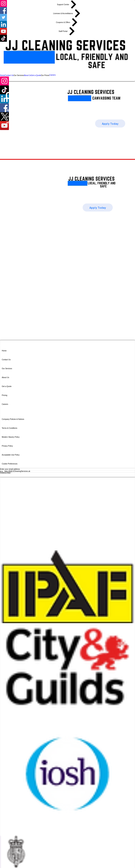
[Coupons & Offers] (67, 22)
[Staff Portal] (67, 31)
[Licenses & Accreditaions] (67, 13)
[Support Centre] (67, 4)
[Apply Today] (110, 124)
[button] (19, 75)
